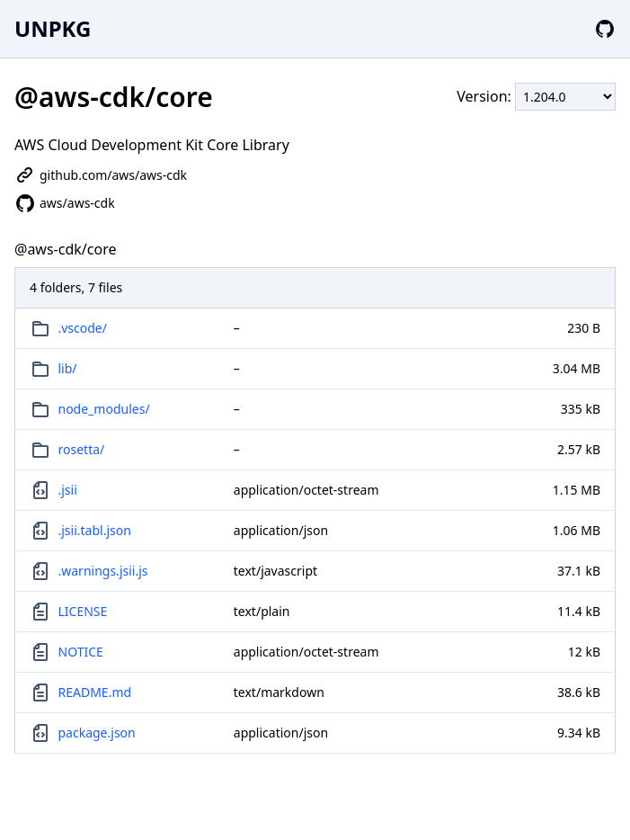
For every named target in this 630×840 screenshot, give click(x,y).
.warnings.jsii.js (103, 571)
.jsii (68, 490)
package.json (97, 733)
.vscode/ (83, 328)
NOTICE (81, 652)
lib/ (68, 368)
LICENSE (83, 611)
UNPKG (53, 28)
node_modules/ (104, 409)
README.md (95, 692)
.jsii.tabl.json (95, 530)
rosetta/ (82, 449)
